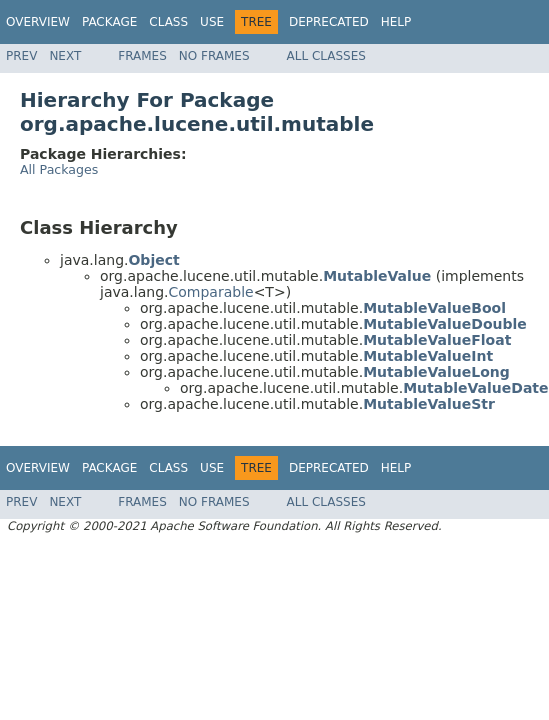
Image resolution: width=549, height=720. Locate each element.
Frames (142, 56)
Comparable (210, 292)
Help (396, 22)
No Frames (214, 56)
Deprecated (329, 22)
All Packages (59, 169)
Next (65, 56)
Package (109, 22)
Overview (38, 22)
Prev (21, 56)
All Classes (326, 56)
